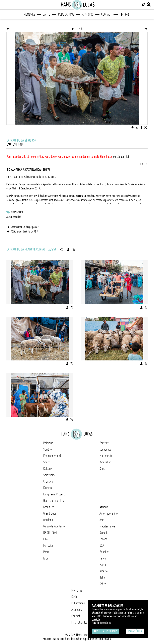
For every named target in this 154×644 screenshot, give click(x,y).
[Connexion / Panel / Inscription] (149, 5)
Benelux (104, 552)
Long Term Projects (55, 494)
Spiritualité (50, 475)
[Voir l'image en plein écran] (146, 128)
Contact (106, 14)
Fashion (48, 488)
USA (102, 545)
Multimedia (106, 456)
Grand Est (49, 507)
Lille (46, 539)
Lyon (46, 558)
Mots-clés (17, 212)
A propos (88, 14)
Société (48, 449)
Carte (47, 14)
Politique (48, 443)
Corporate (105, 449)
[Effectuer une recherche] (143, 5)
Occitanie (48, 520)
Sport (47, 462)
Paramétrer (135, 631)
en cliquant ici (121, 157)
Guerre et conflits (54, 501)
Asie (102, 520)
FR (142, 164)
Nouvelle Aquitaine (54, 526)
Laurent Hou (15, 144)
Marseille (48, 545)
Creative (48, 481)
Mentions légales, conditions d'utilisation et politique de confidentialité (77, 639)
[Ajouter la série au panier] (74, 249)
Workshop (105, 462)
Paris (46, 552)
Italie (102, 578)
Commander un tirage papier (25, 227)
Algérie (104, 571)
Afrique (104, 507)
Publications (66, 14)
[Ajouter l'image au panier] (137, 128)
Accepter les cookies (106, 631)
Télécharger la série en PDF (24, 231)
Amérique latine (109, 513)
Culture (48, 469)
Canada (103, 539)
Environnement (52, 456)
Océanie (104, 533)
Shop (102, 469)
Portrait (104, 443)
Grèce (103, 584)
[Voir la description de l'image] (141, 128)
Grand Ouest (50, 513)
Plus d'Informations (101, 623)
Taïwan (103, 558)
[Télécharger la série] (68, 249)
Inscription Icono (81, 622)
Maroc (103, 565)
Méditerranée (107, 526)
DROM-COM (50, 533)
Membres (29, 14)
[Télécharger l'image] (133, 128)
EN (146, 164)
